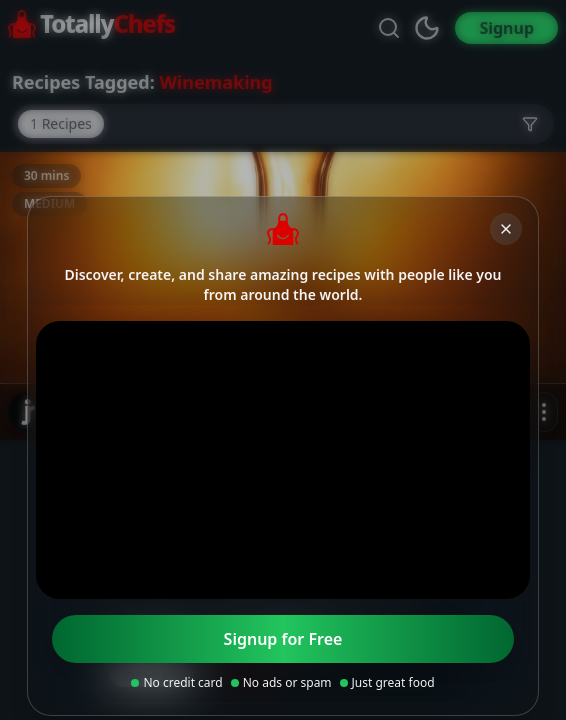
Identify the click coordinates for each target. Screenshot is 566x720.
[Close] (506, 229)
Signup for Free (283, 639)
